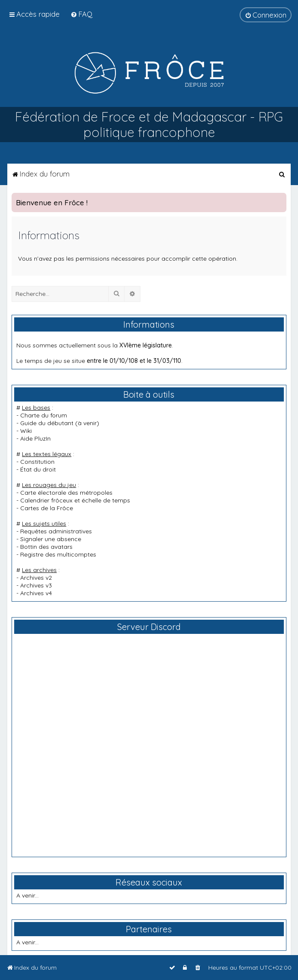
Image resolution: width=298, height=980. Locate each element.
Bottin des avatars (46, 547)
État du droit (38, 469)
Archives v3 (36, 585)
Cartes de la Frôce (47, 508)
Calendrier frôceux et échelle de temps (75, 500)
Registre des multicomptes (58, 554)
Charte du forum (44, 415)
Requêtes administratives (56, 531)
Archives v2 (36, 578)
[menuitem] (81, 14)
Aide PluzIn (35, 438)
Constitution (37, 462)
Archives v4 (36, 593)
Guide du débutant (47, 423)
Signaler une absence (51, 539)
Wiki (26, 431)
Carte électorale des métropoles (66, 493)
